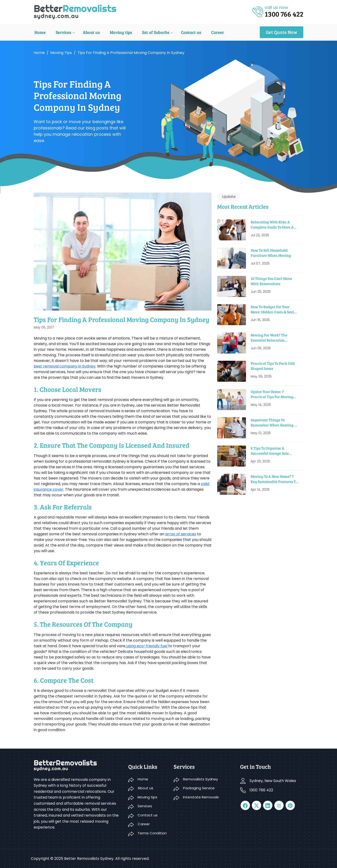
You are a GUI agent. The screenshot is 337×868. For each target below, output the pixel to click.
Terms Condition (152, 833)
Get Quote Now (282, 32)
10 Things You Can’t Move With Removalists (271, 281)
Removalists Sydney (200, 779)
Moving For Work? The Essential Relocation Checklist (269, 338)
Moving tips (118, 32)
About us (89, 32)
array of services (181, 534)
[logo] (75, 12)
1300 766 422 (261, 790)
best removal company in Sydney (65, 366)
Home (39, 32)
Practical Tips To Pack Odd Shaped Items (273, 366)
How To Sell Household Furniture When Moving (271, 253)
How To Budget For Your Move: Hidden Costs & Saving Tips (275, 309)
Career (213, 32)
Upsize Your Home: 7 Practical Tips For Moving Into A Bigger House (272, 394)
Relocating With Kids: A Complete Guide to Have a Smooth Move (272, 225)
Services (62, 32)
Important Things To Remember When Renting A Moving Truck (274, 423)
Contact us (187, 32)
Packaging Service (199, 788)
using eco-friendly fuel (146, 646)
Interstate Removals (201, 797)
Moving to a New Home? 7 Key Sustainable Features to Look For (274, 479)
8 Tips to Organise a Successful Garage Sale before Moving (270, 451)
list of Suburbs (152, 32)
